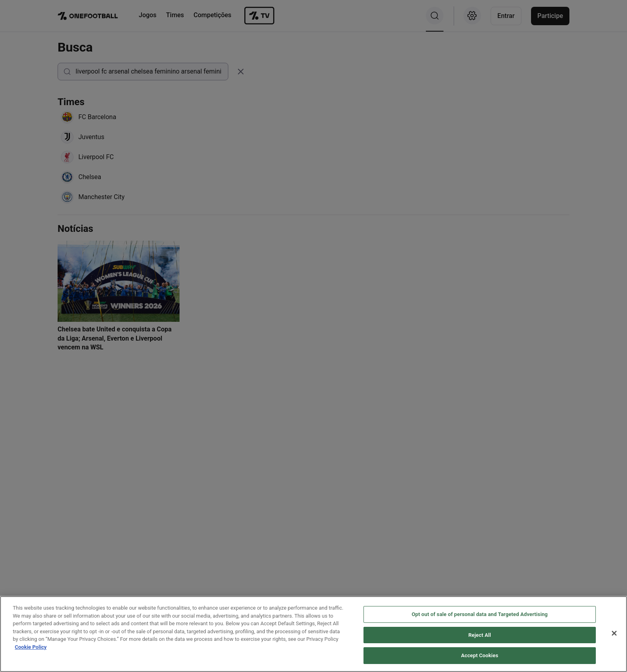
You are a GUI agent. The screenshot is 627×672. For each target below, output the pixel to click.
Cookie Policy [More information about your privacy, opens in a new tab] (31, 649)
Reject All (480, 637)
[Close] (614, 635)
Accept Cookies (480, 658)
